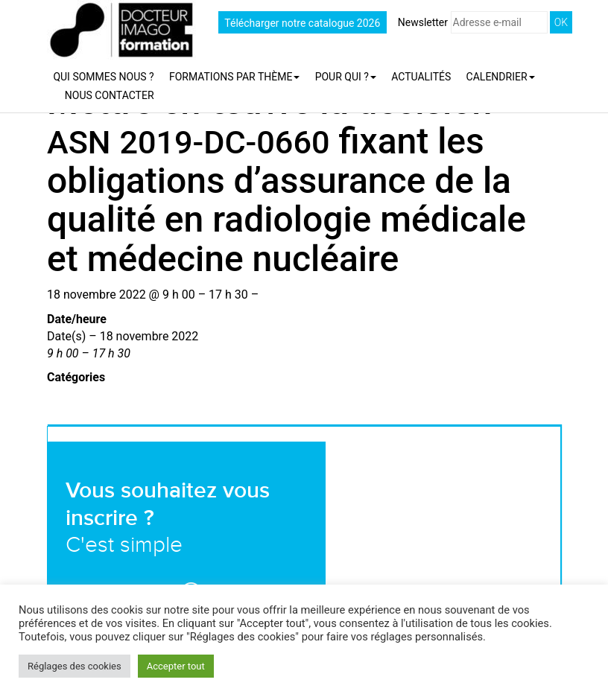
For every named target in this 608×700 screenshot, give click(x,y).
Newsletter (473, 22)
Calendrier (501, 77)
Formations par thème (234, 77)
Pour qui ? (346, 77)
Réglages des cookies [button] (75, 666)
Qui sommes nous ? (103, 77)
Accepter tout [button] (176, 666)
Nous (110, 95)
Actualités (421, 77)
